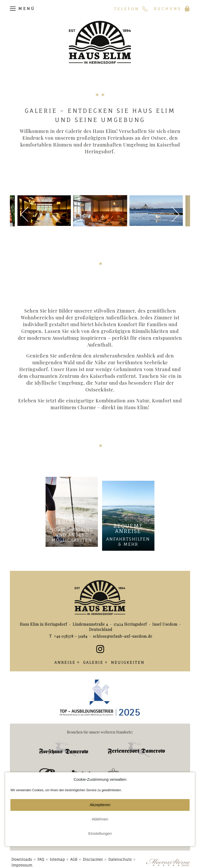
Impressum (22, 861)
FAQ (41, 855)
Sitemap (57, 855)
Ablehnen (100, 819)
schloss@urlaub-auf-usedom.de (122, 637)
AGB (74, 855)
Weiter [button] (171, 215)
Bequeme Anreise (128, 529)
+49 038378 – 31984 (72, 637)
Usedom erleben (72, 520)
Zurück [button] (29, 215)
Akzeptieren (100, 805)
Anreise (65, 663)
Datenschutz (120, 855)
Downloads (22, 855)
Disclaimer (93, 855)
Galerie (93, 663)
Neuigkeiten (128, 663)
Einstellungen (100, 833)
